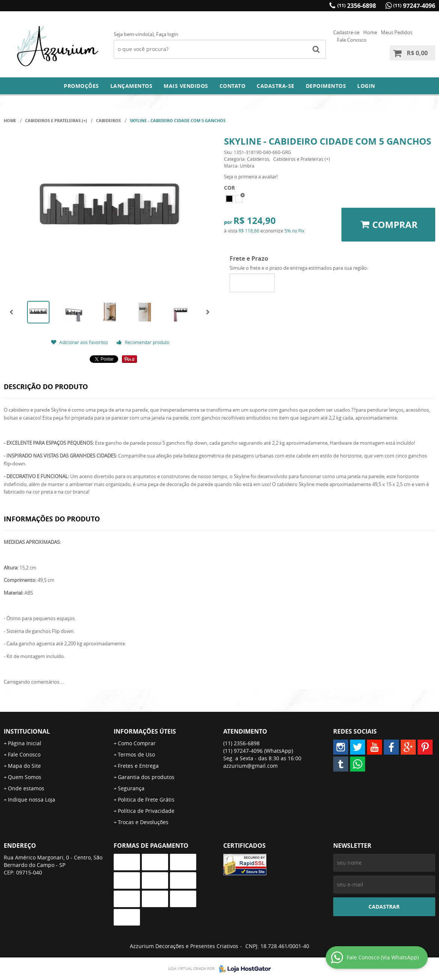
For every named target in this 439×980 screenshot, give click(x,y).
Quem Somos (25, 777)
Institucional (27, 731)
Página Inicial (25, 743)
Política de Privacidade (146, 811)
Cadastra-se (276, 86)
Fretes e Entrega (138, 766)
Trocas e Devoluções (143, 822)
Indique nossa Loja (32, 800)
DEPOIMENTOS (326, 86)
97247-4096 (414, 6)
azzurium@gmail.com (250, 766)
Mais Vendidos (186, 86)
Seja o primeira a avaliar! (251, 177)
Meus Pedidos (397, 32)
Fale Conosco (352, 40)
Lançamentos (132, 86)
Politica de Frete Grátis (146, 800)
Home (370, 32)
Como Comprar (137, 743)
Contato (233, 86)
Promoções (81, 86)
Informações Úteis (145, 731)
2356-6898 (357, 6)
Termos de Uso (136, 754)
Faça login (167, 34)
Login (366, 86)
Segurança (131, 788)
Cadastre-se (346, 32)
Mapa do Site (24, 766)
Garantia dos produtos (146, 777)
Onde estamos (26, 788)
